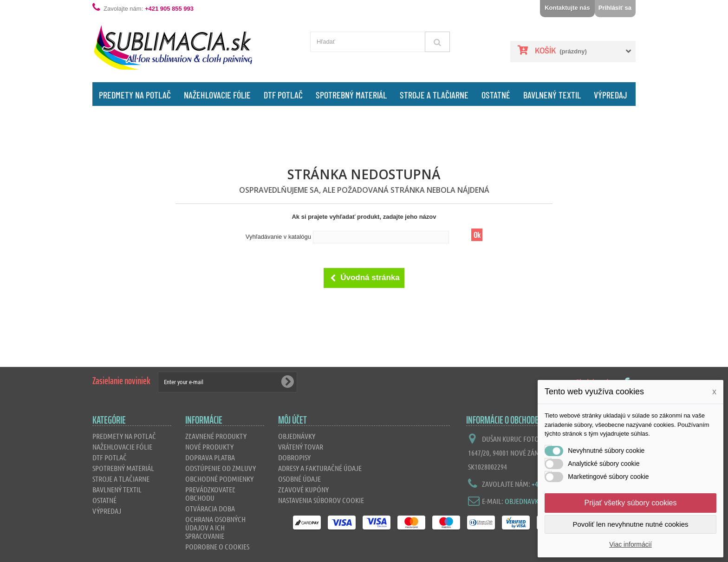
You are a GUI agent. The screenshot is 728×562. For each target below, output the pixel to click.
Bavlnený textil (552, 95)
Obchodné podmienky (219, 479)
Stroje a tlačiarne (434, 95)
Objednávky (297, 436)
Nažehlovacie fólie (217, 95)
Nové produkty (209, 447)
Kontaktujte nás (567, 8)
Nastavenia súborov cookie (321, 500)
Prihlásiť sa (615, 8)
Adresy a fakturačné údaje (320, 468)
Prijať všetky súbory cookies (631, 503)
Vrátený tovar (301, 447)
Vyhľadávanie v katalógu (278, 237)
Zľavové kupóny (303, 489)
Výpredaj (611, 95)
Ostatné (496, 95)
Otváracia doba (210, 508)
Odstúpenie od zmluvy (221, 468)
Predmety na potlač (135, 95)
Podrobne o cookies (217, 546)
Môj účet (292, 420)
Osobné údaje (299, 479)
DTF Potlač (283, 95)
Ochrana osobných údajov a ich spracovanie (215, 527)
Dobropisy (294, 457)
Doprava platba (210, 457)
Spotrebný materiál (351, 95)
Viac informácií (630, 544)
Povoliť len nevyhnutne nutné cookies (630, 524)
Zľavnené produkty (216, 436)
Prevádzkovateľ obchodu (210, 493)
